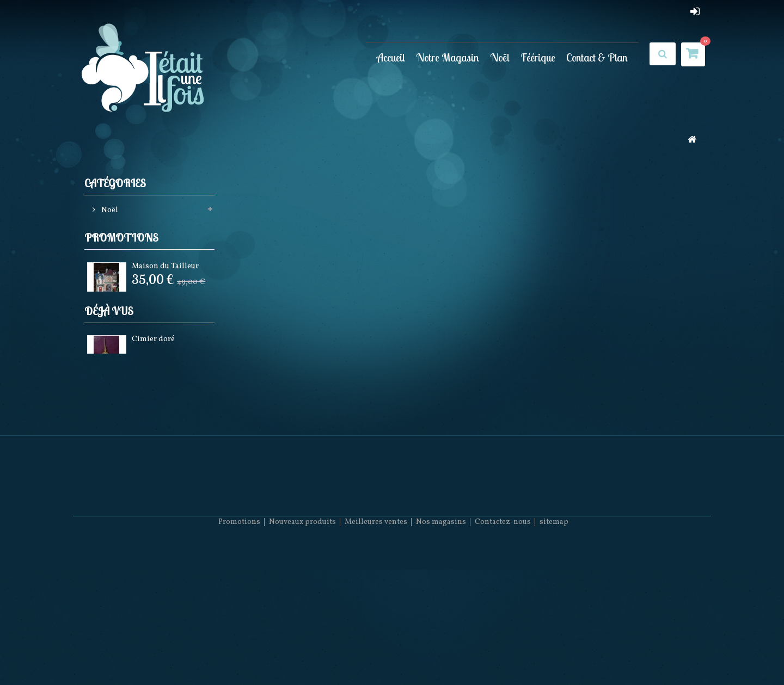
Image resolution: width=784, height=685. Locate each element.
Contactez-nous (503, 653)
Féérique (538, 57)
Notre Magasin (448, 57)
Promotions (121, 259)
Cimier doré (153, 399)
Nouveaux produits (302, 653)
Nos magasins (441, 653)
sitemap (554, 653)
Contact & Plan (597, 57)
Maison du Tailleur (165, 289)
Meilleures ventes (376, 653)
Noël (500, 57)
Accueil (391, 57)
